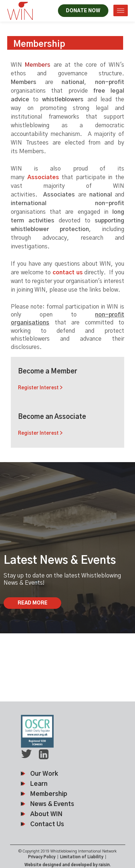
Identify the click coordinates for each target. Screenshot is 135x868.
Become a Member (67, 380)
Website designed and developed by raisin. (68, 865)
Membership (49, 794)
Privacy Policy (42, 857)
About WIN (46, 814)
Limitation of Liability (82, 857)
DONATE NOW (83, 11)
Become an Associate (67, 425)
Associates (43, 177)
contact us (68, 273)
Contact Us (47, 824)
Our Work (44, 774)
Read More (33, 603)
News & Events (52, 804)
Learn (39, 784)
